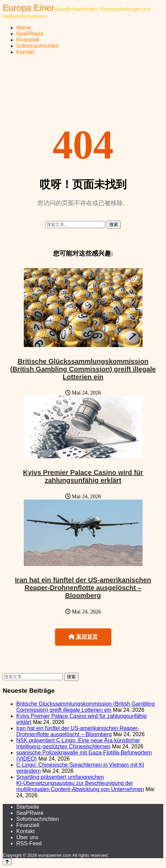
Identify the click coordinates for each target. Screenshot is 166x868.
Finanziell (28, 40)
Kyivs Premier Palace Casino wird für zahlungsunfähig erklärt (83, 476)
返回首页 (83, 637)
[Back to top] (7, 862)
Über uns (27, 837)
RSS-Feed (29, 843)
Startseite (28, 807)
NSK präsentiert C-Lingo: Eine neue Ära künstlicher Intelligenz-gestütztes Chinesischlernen (78, 743)
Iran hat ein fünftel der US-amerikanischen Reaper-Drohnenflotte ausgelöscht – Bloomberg (83, 588)
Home (24, 28)
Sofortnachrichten (38, 46)
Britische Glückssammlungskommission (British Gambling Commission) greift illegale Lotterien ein (83, 369)
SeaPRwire (30, 34)
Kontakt (25, 52)
